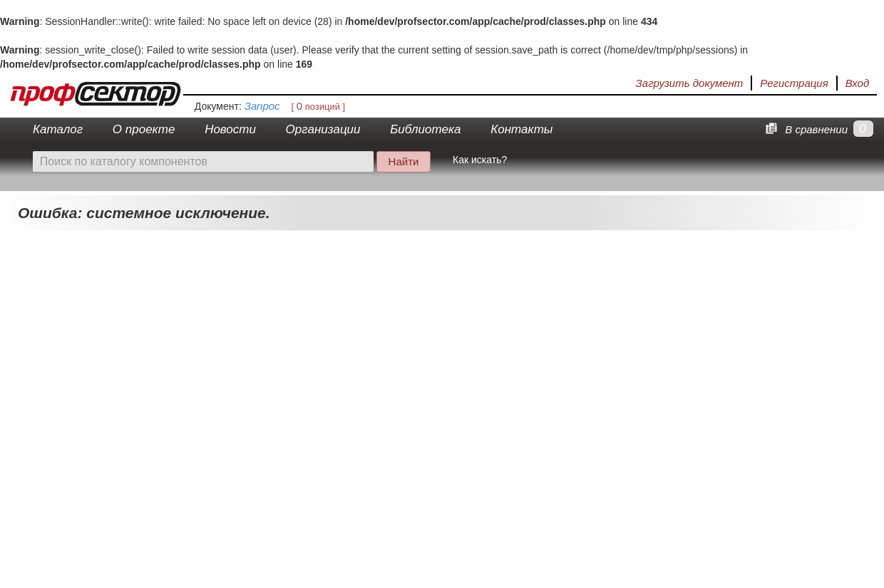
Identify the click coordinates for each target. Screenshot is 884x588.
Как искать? (480, 160)
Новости (230, 129)
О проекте (144, 129)
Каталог (58, 129)
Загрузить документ (690, 83)
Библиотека (425, 129)
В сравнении (804, 129)
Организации (323, 129)
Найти (404, 161)
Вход (857, 83)
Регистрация (794, 83)
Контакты (521, 129)
